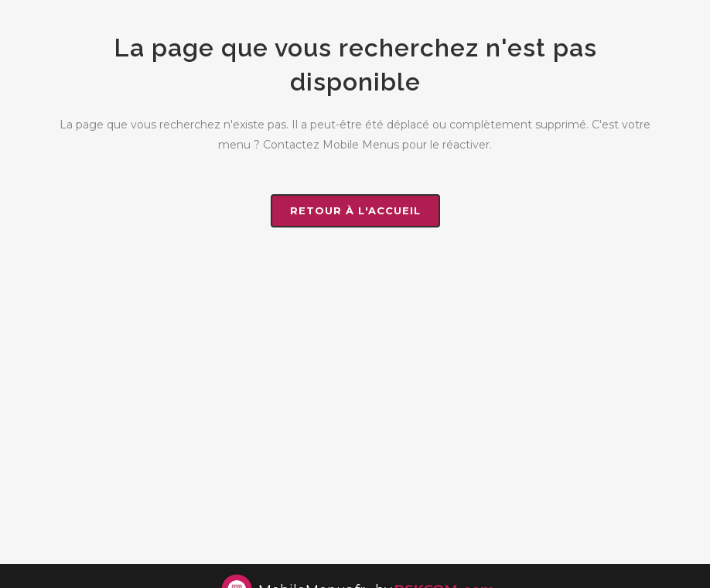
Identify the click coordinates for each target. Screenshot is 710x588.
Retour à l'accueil (355, 210)
